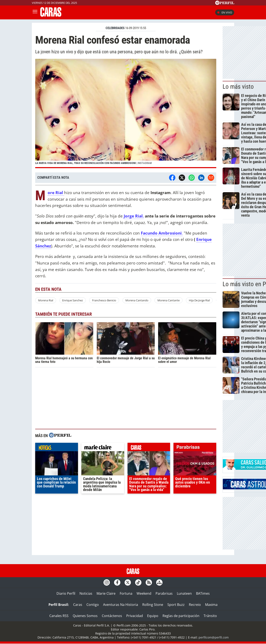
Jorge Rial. (134, 216)
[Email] (211, 178)
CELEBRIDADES (115, 28)
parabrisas (195, 448)
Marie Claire (106, 593)
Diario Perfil (66, 593)
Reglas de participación (181, 616)
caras (149, 448)
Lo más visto (238, 87)
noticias (57, 448)
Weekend (144, 593)
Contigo (93, 605)
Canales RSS (59, 616)
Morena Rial (46, 300)
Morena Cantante (169, 300)
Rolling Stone (153, 605)
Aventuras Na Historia (121, 605)
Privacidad (135, 616)
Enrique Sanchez (73, 300)
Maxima (211, 605)
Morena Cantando (137, 300)
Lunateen (184, 593)
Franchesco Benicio (104, 300)
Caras (78, 605)
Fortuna (126, 593)
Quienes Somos (85, 616)
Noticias (86, 593)
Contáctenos (112, 616)
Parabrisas (164, 593)
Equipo (153, 616)
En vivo (225, 12)
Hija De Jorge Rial (199, 300)
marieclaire (103, 448)
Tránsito (210, 616)
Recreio (195, 605)
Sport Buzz (176, 605)
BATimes (203, 593)
